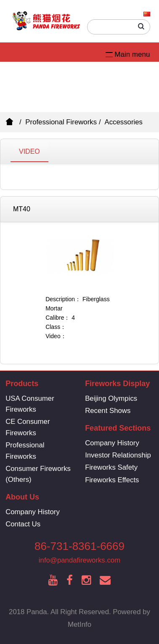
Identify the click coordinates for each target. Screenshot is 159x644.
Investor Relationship (118, 455)
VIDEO (29, 151)
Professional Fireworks (61, 122)
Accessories (124, 122)
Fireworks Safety (111, 467)
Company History (112, 443)
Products (22, 384)
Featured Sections (118, 428)
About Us (22, 497)
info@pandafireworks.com (79, 560)
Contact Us (23, 524)
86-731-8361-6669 (79, 546)
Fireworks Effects (112, 480)
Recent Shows (108, 411)
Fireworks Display (117, 384)
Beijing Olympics (111, 398)
